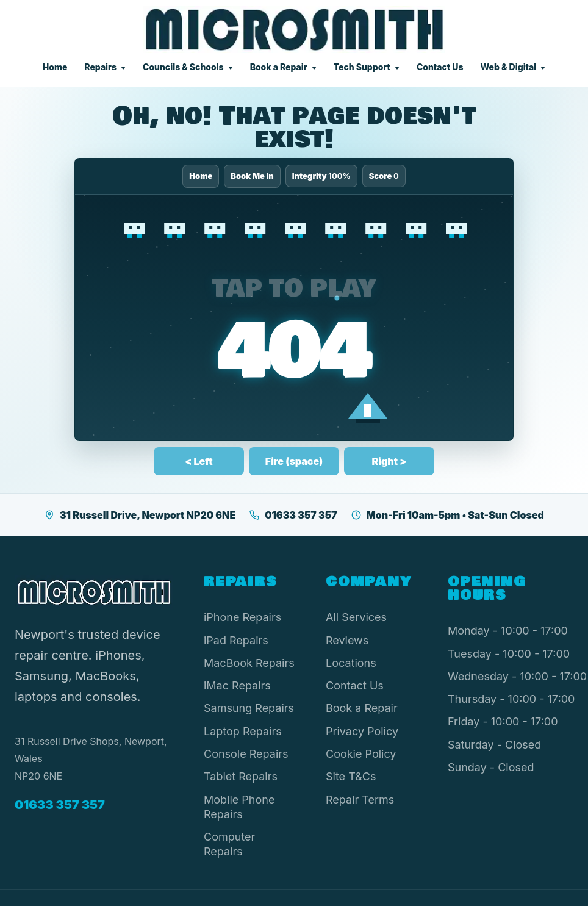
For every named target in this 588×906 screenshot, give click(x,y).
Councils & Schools (183, 67)
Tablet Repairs (241, 776)
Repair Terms (360, 800)
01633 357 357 (293, 515)
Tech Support (362, 67)
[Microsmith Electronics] (294, 30)
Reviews (347, 640)
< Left (199, 461)
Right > (389, 461)
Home (55, 67)
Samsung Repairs (249, 708)
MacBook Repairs (249, 663)
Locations (351, 663)
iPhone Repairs (242, 617)
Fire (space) (294, 461)
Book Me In (252, 176)
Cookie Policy (361, 754)
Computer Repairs (229, 844)
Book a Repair (279, 67)
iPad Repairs (236, 640)
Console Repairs (246, 754)
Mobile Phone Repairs (239, 807)
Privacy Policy (362, 731)
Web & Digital (508, 67)
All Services (356, 617)
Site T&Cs (351, 776)
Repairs (100, 67)
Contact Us (440, 67)
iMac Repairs (237, 685)
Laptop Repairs (243, 731)
